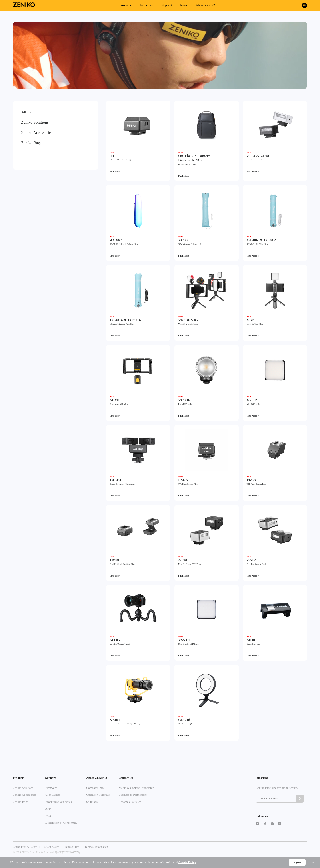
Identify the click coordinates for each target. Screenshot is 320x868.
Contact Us (126, 778)
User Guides (53, 795)
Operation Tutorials (98, 795)
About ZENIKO (206, 5)
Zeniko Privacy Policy (25, 847)
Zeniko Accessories (37, 133)
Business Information (97, 847)
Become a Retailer (130, 802)
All (24, 112)
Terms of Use (72, 847)
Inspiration (147, 5)
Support (167, 5)
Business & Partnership (133, 795)
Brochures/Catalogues (58, 802)
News (184, 5)
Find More (115, 172)
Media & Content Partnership (136, 788)
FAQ (48, 816)
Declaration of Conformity (61, 823)
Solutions (92, 802)
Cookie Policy (187, 862)
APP (48, 809)
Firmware (51, 788)
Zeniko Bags (31, 143)
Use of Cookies (51, 847)
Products (126, 5)
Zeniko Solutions (35, 122)
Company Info (95, 788)
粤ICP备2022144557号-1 (69, 852)
